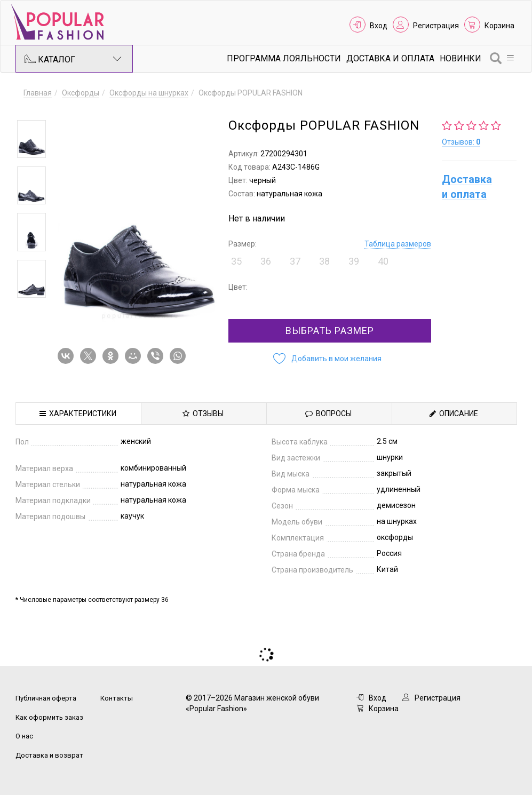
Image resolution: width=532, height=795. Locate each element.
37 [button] (295, 261)
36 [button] (266, 261)
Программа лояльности (284, 58)
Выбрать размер (330, 331)
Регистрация (436, 26)
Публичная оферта (46, 698)
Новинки (460, 58)
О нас (24, 736)
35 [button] (236, 261)
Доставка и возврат (49, 755)
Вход (379, 26)
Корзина (499, 26)
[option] (31, 139)
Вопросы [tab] (328, 414)
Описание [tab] (454, 414)
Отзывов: (461, 142)
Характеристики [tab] (78, 414)
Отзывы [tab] (203, 414)
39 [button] (354, 261)
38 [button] (324, 261)
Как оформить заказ (49, 717)
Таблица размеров (398, 244)
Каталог (73, 59)
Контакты (117, 698)
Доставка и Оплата (390, 58)
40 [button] (383, 261)
